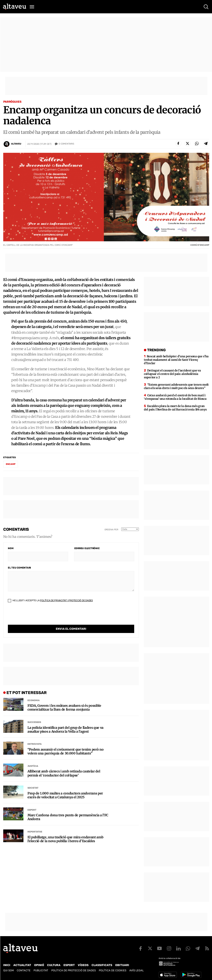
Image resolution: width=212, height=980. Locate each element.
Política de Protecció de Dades (74, 970)
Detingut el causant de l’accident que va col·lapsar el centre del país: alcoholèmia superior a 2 (172, 374)
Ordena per (111, 530)
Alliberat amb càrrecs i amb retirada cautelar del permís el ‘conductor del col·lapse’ (64, 765)
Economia (34, 692)
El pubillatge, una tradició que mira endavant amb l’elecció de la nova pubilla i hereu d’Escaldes (65, 831)
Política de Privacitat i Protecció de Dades (66, 600)
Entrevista (35, 736)
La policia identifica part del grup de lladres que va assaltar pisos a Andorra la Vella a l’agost (65, 721)
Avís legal (137, 970)
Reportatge (35, 823)
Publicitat (41, 970)
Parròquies (12, 102)
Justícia (33, 758)
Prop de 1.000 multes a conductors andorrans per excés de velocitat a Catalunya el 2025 (65, 787)
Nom (11, 548)
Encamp (11, 464)
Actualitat (22, 965)
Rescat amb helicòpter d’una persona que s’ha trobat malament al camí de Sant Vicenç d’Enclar (176, 360)
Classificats (102, 965)
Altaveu (16, 144)
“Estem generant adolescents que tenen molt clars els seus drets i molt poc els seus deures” (176, 386)
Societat (33, 780)
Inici (7, 965)
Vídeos (83, 965)
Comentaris (66, 144)
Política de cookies (113, 970)
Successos (34, 714)
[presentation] (39, 617)
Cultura (54, 965)
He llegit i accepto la (50, 600)
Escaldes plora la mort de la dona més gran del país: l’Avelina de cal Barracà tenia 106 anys (175, 408)
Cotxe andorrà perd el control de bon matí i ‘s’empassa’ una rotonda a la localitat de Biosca (175, 397)
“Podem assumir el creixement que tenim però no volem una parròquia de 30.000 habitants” (65, 743)
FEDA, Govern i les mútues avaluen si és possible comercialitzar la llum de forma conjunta (64, 699)
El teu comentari (19, 568)
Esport (32, 802)
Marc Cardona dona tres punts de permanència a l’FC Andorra (68, 809)
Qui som (8, 970)
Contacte (24, 970)
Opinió (39, 965)
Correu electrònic (87, 548)
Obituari (122, 965)
